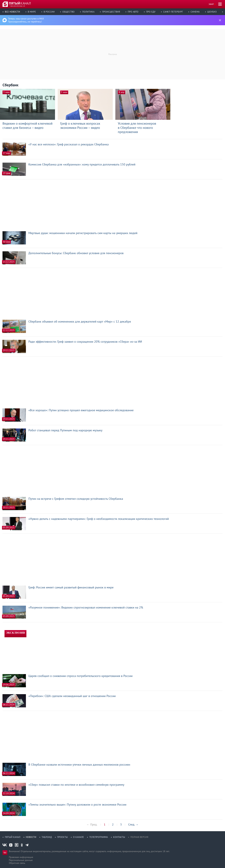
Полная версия (139, 837)
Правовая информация (21, 857)
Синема (195, 12)
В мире (32, 12)
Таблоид (47, 837)
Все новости (12, 12)
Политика (88, 12)
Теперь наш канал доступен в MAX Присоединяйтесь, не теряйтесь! (26, 20)
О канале (78, 837)
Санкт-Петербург (173, 12)
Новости (31, 837)
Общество (68, 12)
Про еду (151, 12)
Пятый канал (13, 837)
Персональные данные (21, 860)
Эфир (211, 4)
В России (49, 12)
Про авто (133, 12)
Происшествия (111, 12)
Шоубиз (212, 12)
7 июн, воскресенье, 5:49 (17, 6)
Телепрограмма (99, 837)
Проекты (62, 837)
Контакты (119, 837)
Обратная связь (17, 863)
